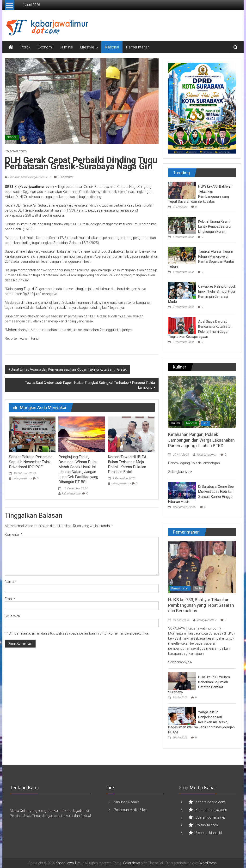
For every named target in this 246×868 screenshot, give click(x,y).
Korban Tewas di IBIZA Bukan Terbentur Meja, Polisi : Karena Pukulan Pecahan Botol (127, 464)
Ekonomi (45, 47)
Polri (206, 423)
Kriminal (66, 47)
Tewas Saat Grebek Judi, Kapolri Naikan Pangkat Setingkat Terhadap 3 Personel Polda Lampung (90, 385)
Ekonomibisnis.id (209, 833)
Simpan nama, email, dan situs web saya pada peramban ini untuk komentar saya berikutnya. (79, 633)
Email (10, 599)
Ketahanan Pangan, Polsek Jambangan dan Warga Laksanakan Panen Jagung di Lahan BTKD (201, 440)
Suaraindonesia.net (210, 817)
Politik (25, 47)
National (112, 47)
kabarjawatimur (22, 478)
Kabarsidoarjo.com (210, 802)
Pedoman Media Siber (130, 810)
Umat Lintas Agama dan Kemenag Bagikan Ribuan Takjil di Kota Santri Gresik (69, 369)
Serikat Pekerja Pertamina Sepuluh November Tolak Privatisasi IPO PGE (31, 462)
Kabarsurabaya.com (211, 810)
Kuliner (176, 423)
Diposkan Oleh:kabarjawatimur (28, 177)
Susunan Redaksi (127, 802)
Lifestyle (87, 47)
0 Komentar (64, 177)
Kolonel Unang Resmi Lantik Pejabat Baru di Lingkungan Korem (215, 226)
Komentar (14, 535)
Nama (11, 582)
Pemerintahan (138, 47)
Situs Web (12, 616)
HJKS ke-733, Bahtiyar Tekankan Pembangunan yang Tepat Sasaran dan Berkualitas (201, 605)
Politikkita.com (207, 825)
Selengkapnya (180, 472)
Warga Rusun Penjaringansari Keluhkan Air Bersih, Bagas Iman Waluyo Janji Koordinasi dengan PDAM (201, 722)
